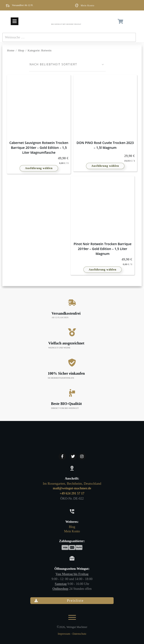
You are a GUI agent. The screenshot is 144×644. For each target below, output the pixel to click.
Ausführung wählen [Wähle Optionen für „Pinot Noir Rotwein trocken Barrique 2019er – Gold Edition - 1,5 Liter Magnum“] (103, 270)
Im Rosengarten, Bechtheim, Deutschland (72, 484)
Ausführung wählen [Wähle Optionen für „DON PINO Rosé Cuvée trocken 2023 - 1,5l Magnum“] (105, 167)
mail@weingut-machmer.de (72, 488)
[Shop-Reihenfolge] (67, 65)
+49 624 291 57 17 (72, 493)
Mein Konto (88, 5)
